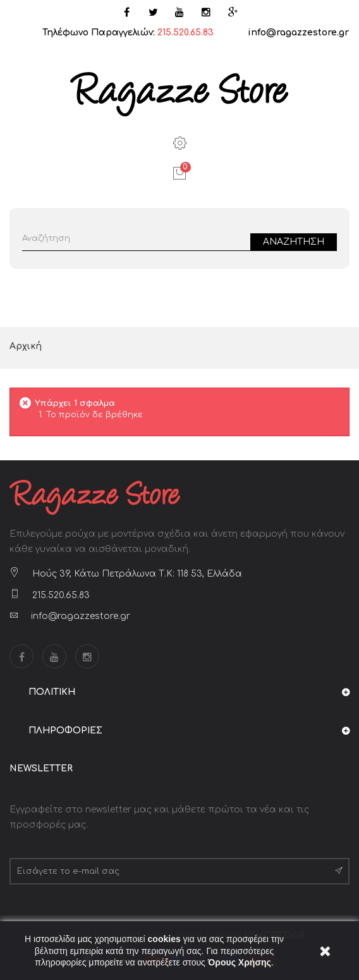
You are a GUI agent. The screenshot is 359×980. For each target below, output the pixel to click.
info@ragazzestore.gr (298, 33)
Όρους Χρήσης (240, 962)
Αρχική (26, 346)
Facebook (21, 656)
